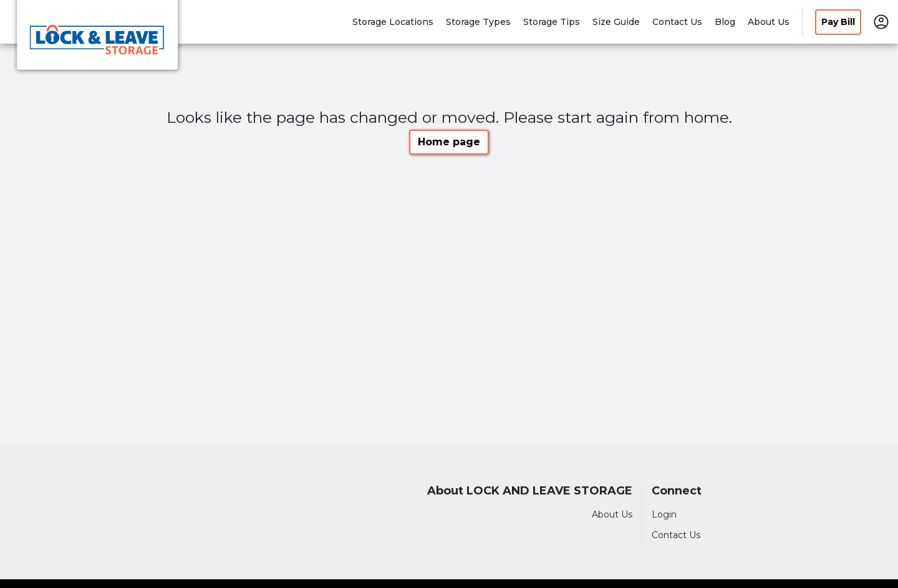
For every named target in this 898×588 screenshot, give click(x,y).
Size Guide (616, 22)
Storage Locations (393, 22)
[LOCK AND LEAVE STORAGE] (97, 39)
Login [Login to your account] (664, 514)
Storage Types (478, 22)
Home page (449, 142)
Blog (725, 22)
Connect (677, 491)
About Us (769, 22)
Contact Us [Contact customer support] (676, 535)
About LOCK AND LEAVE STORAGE (530, 491)
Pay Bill (838, 22)
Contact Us (677, 22)
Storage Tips (552, 22)
